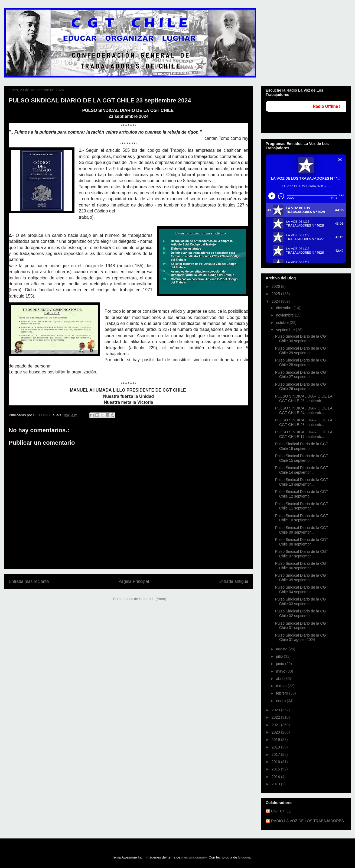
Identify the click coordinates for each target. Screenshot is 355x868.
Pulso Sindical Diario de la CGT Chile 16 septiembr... (302, 446)
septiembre (286, 330)
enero (281, 701)
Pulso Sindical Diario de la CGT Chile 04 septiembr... (302, 590)
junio (280, 664)
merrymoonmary (194, 857)
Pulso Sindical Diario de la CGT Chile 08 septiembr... (302, 542)
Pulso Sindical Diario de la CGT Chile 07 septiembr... (302, 554)
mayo (281, 671)
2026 (276, 286)
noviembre (285, 315)
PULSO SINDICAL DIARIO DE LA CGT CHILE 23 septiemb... (304, 422)
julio (280, 656)
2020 (276, 732)
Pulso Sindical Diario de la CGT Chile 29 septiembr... (302, 351)
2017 (276, 754)
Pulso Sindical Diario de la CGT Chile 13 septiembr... (302, 482)
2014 (276, 777)
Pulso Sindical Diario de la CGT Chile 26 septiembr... (302, 387)
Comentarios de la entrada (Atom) (140, 599)
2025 (276, 294)
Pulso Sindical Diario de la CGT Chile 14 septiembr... (302, 470)
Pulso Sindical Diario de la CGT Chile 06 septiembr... (302, 566)
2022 (276, 717)
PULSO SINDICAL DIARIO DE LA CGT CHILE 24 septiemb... (304, 410)
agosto (282, 649)
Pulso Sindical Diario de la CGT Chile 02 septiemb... (302, 613)
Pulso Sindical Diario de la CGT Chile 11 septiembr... (302, 506)
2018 (276, 747)
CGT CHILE (281, 811)
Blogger (244, 857)
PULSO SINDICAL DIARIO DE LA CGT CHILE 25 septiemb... (304, 398)
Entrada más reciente (29, 581)
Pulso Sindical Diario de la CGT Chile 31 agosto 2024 (302, 638)
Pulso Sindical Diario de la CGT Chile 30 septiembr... (302, 339)
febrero (282, 693)
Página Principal (134, 581)
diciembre (285, 308)
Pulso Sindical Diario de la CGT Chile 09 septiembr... (302, 530)
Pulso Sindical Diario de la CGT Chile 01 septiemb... (302, 626)
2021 (276, 725)
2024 (276, 301)
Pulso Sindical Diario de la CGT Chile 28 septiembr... (302, 362)
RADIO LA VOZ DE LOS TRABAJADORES (307, 821)
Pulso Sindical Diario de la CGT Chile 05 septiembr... (302, 578)
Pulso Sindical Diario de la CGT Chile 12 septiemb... (302, 494)
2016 (276, 762)
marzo (282, 686)
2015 (276, 769)
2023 (276, 710)
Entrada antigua (233, 581)
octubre (283, 322)
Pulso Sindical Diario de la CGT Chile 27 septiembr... (302, 375)
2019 (276, 740)
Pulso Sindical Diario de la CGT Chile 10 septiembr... (302, 518)
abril (280, 679)
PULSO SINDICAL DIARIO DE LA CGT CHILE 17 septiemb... (304, 434)
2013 (276, 784)
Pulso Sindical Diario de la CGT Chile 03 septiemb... (302, 601)
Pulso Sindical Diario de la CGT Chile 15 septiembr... (302, 458)
